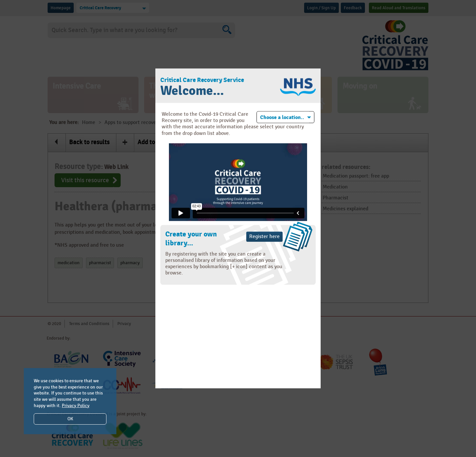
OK (70, 419)
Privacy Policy (76, 406)
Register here (264, 237)
